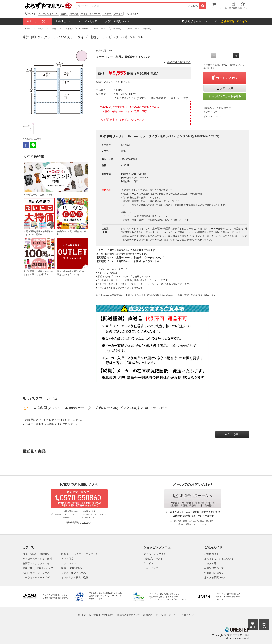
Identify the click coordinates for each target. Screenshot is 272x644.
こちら (85, 523)
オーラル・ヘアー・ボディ (37, 578)
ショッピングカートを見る (225, 96)
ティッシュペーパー (91, 14)
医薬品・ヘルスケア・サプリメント (81, 554)
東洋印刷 (101, 51)
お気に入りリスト (153, 559)
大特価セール (63, 21)
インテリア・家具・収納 (75, 578)
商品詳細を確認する (179, 62)
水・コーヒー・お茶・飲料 (37, 559)
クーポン (148, 563)
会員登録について (214, 568)
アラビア (118, 14)
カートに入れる (227, 78)
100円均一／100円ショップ (38, 568)
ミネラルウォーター (48, 14)
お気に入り (227, 88)
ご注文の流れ (212, 563)
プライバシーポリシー (167, 615)
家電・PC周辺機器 (71, 568)
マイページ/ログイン (155, 554)
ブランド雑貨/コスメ (117, 21)
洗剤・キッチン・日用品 (36, 573)
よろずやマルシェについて (219, 559)
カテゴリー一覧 (36, 21)
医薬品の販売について (129, 615)
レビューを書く (232, 434)
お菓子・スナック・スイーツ (39, 563)
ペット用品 (67, 559)
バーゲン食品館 (88, 21)
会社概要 (82, 615)
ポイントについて (212, 117)
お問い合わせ (188, 615)
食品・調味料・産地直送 (36, 554)
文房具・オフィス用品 (73, 573)
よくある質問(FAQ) (215, 578)
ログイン (57, 424)
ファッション (69, 563)
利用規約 (148, 615)
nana (110, 51)
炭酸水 (64, 14)
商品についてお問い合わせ (217, 108)
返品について (210, 112)
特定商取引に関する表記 (102, 615)
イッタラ (107, 14)
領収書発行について (215, 573)
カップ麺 (74, 14)
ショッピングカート (154, 568)
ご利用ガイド (212, 554)
